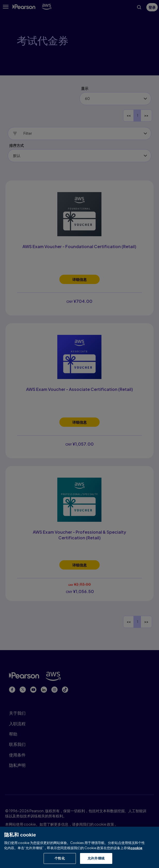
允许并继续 (96, 859)
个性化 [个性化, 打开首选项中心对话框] (59, 859)
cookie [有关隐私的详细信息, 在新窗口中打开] (136, 848)
